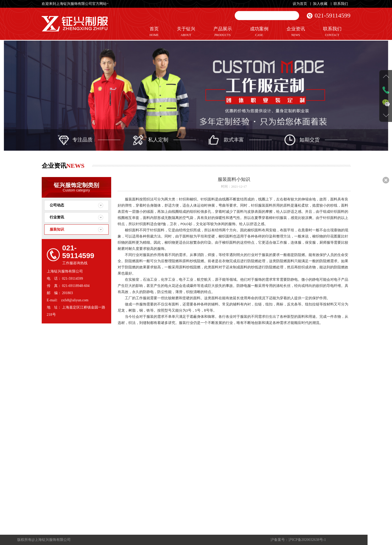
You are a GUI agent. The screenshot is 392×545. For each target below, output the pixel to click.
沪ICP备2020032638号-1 (91, 540)
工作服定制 (88, 419)
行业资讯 (57, 217)
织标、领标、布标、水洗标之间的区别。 (153, 469)
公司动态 (57, 205)
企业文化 (147, 497)
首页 (154, 32)
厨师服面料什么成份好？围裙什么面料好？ (153, 453)
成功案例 (259, 32)
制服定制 (86, 425)
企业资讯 (296, 32)
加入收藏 (320, 4)
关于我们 (147, 492)
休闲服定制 (88, 436)
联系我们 (341, 4)
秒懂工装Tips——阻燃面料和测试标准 (153, 425)
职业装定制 (88, 430)
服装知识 (57, 229)
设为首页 (300, 4)
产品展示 (223, 32)
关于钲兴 (186, 32)
